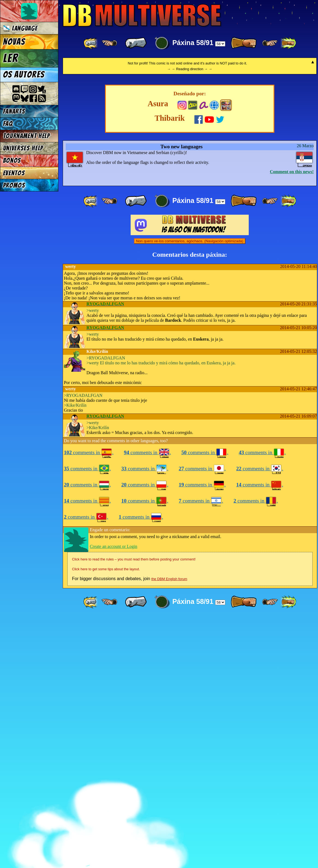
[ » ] (244, 43)
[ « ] (136, 43)
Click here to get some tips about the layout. (106, 820)
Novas (14, 42)
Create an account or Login (113, 797)
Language (20, 28)
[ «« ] (91, 43)
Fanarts (14, 111)
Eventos (14, 173)
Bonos (12, 160)
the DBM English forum (169, 830)
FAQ (8, 124)
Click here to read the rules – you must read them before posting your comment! (134, 810)
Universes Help (23, 148)
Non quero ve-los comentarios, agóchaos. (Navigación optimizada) (190, 492)
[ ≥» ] (270, 43)
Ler (11, 58)
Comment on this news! (292, 423)
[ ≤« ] (109, 43)
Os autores (24, 75)
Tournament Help (26, 136)
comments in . (89, 703)
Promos (14, 185)
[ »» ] (288, 43)
